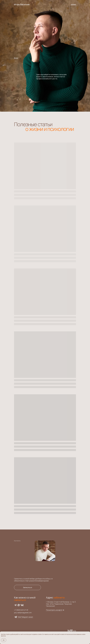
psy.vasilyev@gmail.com (23, 613)
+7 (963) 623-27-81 (21, 610)
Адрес (56, 597)
